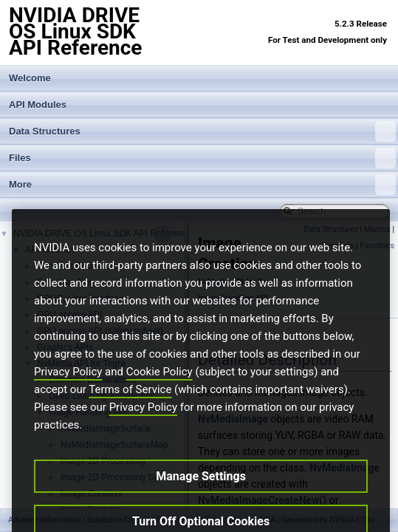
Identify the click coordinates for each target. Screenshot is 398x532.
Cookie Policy (159, 389)
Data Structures (202, 132)
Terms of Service (130, 407)
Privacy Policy (68, 389)
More (202, 185)
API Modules (38, 105)
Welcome (30, 78)
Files (202, 158)
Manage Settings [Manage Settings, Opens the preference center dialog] (201, 494)
